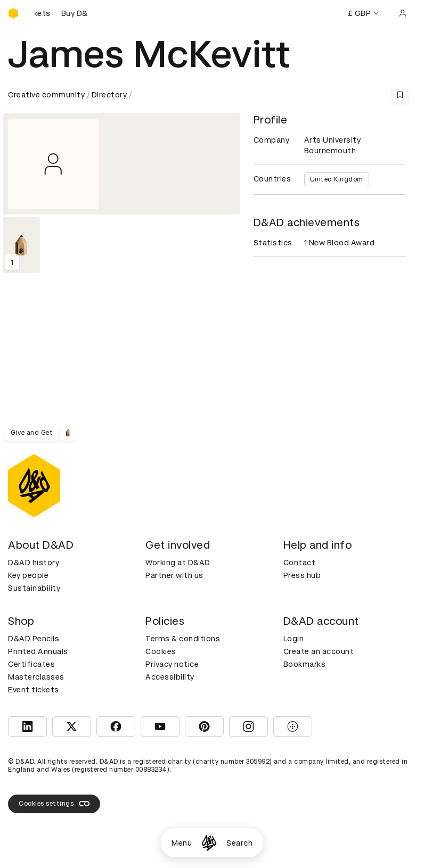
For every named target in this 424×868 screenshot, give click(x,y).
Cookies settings (54, 804)
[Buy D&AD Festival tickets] (61, 13)
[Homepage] (209, 843)
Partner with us (174, 575)
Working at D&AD (178, 563)
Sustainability (34, 588)
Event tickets (34, 690)
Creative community (46, 95)
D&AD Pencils (34, 639)
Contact (300, 563)
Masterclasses (36, 677)
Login (294, 639)
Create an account (319, 651)
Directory (109, 95)
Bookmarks (305, 664)
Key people (28, 575)
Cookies (161, 651)
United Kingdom (337, 179)
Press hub (302, 575)
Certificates (31, 664)
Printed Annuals (38, 651)
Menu (182, 843)
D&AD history (34, 563)
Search (239, 843)
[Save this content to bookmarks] (400, 95)
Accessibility (170, 677)
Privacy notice (172, 664)
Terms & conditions (183, 639)
